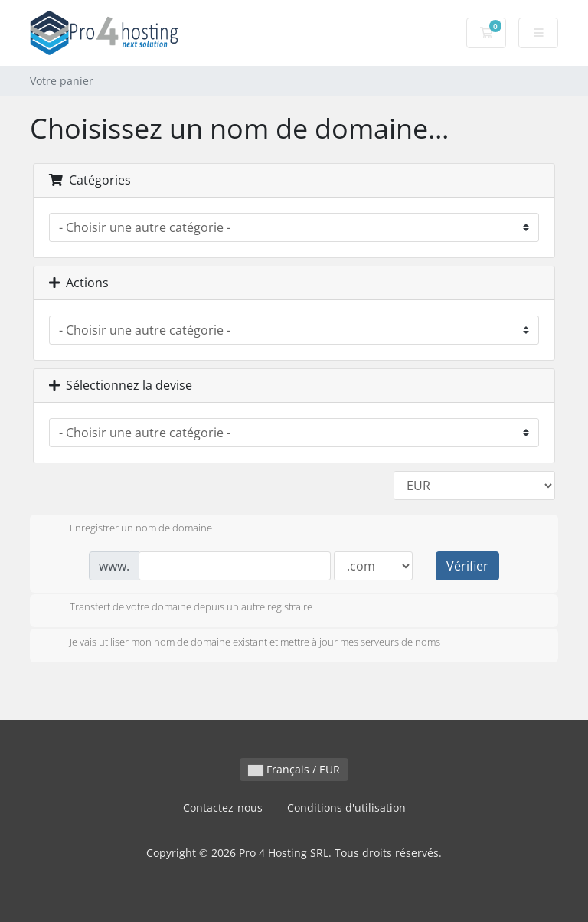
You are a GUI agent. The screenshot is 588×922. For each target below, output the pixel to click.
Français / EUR (294, 769)
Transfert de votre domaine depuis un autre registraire (179, 608)
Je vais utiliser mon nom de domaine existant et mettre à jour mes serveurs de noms (243, 643)
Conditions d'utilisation (346, 808)
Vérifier (467, 566)
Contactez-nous (223, 808)
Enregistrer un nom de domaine (129, 529)
